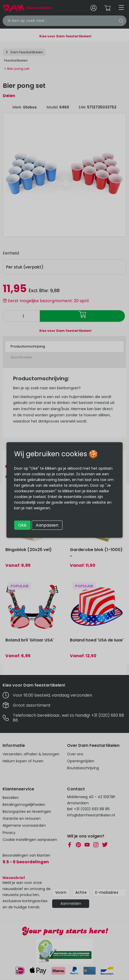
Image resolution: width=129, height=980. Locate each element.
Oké (22, 525)
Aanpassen (47, 525)
